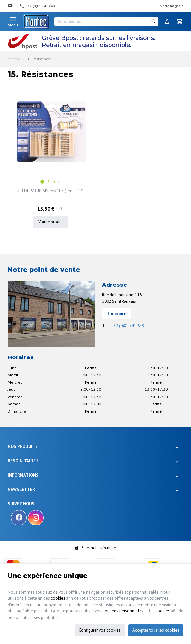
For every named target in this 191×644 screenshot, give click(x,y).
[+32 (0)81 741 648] (37, 6)
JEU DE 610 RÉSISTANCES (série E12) (50, 191)
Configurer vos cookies (100, 630)
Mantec (14, 59)
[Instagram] (36, 518)
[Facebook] (19, 518)
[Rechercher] (154, 21)
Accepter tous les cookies (156, 630)
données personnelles (123, 611)
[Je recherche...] (106, 21)
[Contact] (11, 6)
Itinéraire (117, 313)
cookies (58, 598)
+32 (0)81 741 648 (128, 326)
